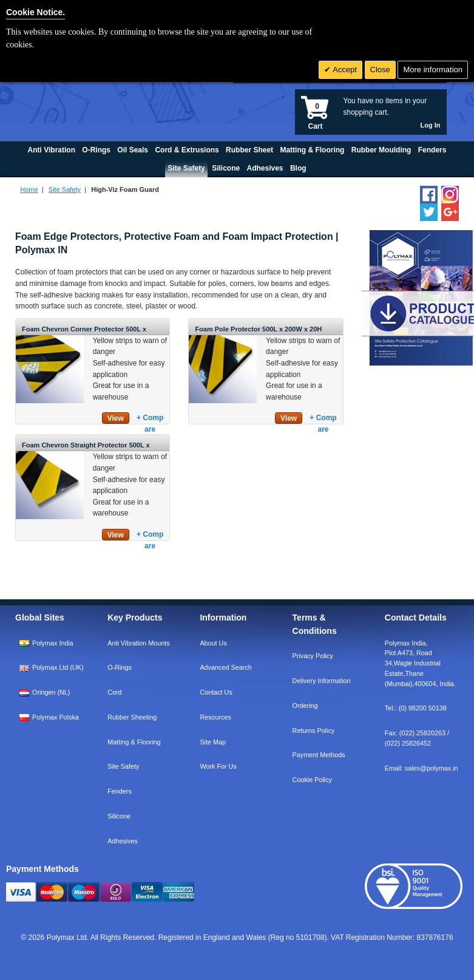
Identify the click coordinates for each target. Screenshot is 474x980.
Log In (431, 125)
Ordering (305, 706)
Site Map (213, 742)
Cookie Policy (312, 780)
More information (433, 70)
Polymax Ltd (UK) (58, 667)
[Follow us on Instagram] (450, 195)
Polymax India (53, 643)
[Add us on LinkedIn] (450, 212)
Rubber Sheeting (132, 717)
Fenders (120, 791)
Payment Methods (319, 755)
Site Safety (65, 189)
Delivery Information (322, 681)
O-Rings (120, 667)
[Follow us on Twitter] (429, 212)
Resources (215, 717)
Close (380, 70)
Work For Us (218, 766)
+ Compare (150, 419)
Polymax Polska (56, 717)
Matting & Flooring (134, 742)
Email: (422, 768)
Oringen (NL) (51, 692)
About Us (213, 643)
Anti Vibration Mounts (138, 643)
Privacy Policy (313, 656)
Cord (114, 692)
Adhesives (123, 841)
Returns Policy (314, 730)
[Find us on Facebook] (429, 195)
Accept (344, 70)
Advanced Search (225, 667)
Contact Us (216, 692)
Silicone (119, 816)
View (116, 418)
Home (29, 189)
